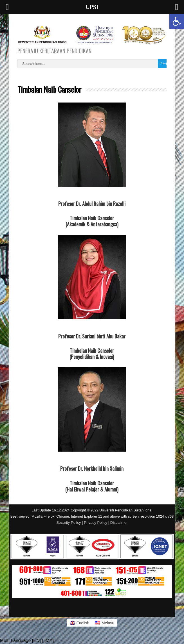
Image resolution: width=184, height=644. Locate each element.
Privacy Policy (96, 523)
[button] (177, 21)
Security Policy (69, 523)
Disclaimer (119, 523)
